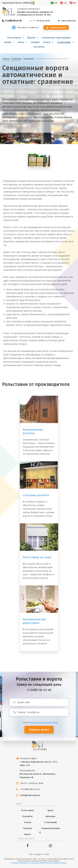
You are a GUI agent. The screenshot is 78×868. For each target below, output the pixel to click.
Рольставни (14, 38)
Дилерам (50, 816)
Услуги (47, 42)
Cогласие (39, 722)
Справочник (28, 59)
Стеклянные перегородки (56, 38)
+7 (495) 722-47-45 (13, 21)
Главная (6, 59)
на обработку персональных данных (44, 722)
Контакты (39, 47)
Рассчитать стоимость (28, 28)
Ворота (31, 38)
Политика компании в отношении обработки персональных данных (39, 863)
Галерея (35, 42)
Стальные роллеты (36, 495)
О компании (64, 42)
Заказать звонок (58, 28)
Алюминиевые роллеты (33, 431)
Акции (8, 42)
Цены (21, 42)
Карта (28, 834)
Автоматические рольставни (34, 621)
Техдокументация (50, 828)
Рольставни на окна (37, 557)
